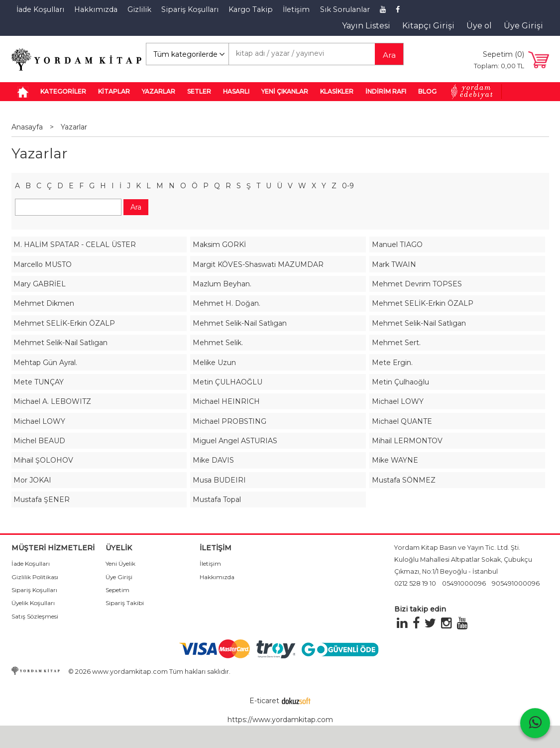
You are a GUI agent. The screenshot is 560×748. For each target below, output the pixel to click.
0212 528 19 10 (415, 583)
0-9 (348, 186)
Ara (389, 55)
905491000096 (516, 583)
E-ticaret (264, 701)
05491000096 (464, 583)
